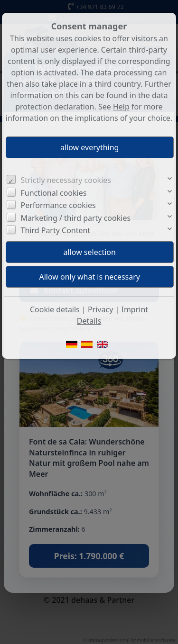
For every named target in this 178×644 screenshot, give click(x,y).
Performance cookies (58, 205)
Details (89, 321)
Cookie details (55, 309)
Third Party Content (56, 230)
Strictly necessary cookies (66, 180)
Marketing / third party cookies (76, 218)
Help (121, 107)
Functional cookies (54, 193)
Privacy (100, 309)
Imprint (135, 309)
